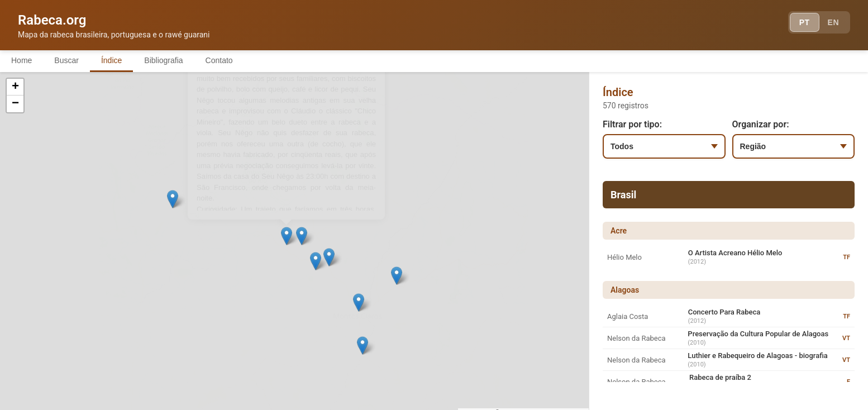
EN (833, 22)
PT (805, 22)
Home (22, 60)
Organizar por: (761, 124)
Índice (111, 60)
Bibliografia (163, 60)
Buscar (66, 60)
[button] (175, 258)
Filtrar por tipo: (632, 124)
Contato (219, 60)
